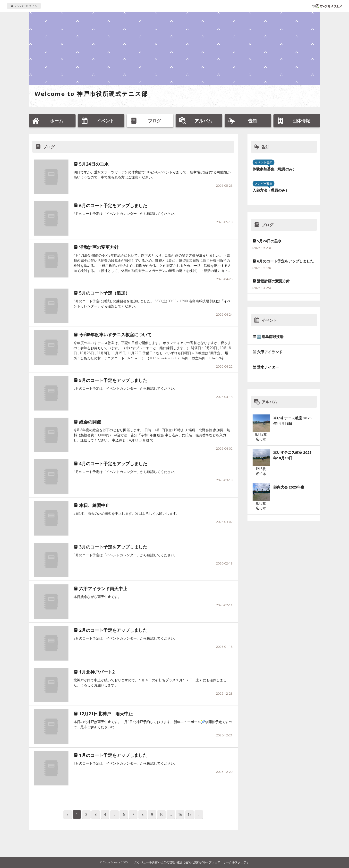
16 (180, 814)
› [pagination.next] (199, 814)
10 (161, 814)
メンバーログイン (24, 6)
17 (189, 814)
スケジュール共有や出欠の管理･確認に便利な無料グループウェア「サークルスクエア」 (192, 862)
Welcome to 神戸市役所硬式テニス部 (91, 94)
